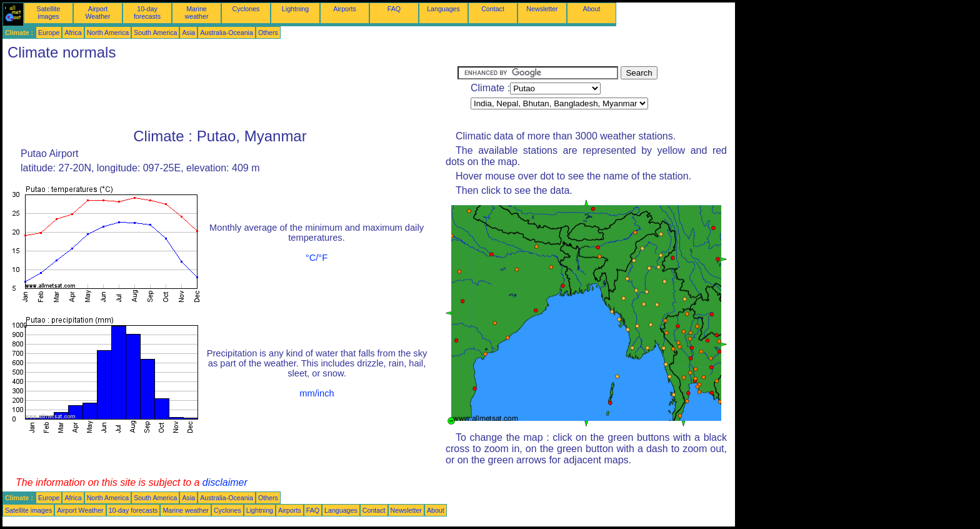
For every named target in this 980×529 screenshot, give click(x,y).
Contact (493, 9)
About (592, 9)
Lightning (295, 9)
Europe (49, 33)
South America (155, 33)
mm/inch (317, 393)
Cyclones (246, 9)
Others (268, 33)
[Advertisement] (230, 94)
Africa (73, 33)
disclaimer (225, 482)
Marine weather (197, 13)
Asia (188, 33)
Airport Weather (97, 13)
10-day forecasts (147, 13)
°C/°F (317, 258)
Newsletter (542, 9)
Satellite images (49, 13)
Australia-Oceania (227, 33)
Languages (443, 9)
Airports (345, 9)
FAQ (394, 9)
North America (108, 33)
